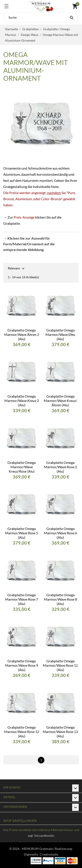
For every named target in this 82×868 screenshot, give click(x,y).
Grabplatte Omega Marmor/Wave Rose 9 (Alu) (22, 665)
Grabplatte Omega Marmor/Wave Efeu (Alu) (60, 334)
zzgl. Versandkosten (41, 836)
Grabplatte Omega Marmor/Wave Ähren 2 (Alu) (22, 334)
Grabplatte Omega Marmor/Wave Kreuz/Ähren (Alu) (60, 401)
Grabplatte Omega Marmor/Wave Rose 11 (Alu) (60, 665)
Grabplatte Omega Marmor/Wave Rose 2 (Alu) (60, 467)
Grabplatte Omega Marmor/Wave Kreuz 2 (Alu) (22, 401)
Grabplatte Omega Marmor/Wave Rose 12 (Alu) (22, 732)
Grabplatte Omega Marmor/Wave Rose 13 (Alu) (60, 732)
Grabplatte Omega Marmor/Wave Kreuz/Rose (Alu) (22, 467)
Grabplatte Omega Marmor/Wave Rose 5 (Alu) (22, 533)
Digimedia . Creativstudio (41, 854)
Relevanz (14, 269)
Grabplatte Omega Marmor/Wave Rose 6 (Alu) (60, 533)
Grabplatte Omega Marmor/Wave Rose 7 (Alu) (22, 599)
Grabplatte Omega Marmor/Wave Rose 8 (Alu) (60, 599)
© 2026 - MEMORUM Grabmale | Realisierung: (41, 849)
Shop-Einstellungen (20, 821)
